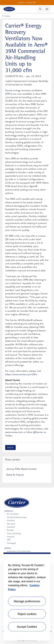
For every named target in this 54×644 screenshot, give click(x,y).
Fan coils (11, 524)
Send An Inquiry (15, 475)
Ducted (10, 530)
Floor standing (14, 533)
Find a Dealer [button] (27, 3)
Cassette (11, 527)
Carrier (9, 90)
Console (11, 537)
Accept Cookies (27, 627)
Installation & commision (19, 551)
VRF (9, 540)
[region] (27, 597)
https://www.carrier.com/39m (21, 374)
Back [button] (10, 447)
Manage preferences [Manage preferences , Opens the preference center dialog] (27, 601)
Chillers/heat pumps (17, 517)
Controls (11, 520)
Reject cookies (27, 614)
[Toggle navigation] (40, 9)
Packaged (11, 543)
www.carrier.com (14, 432)
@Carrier (38, 432)
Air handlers (13, 514)
